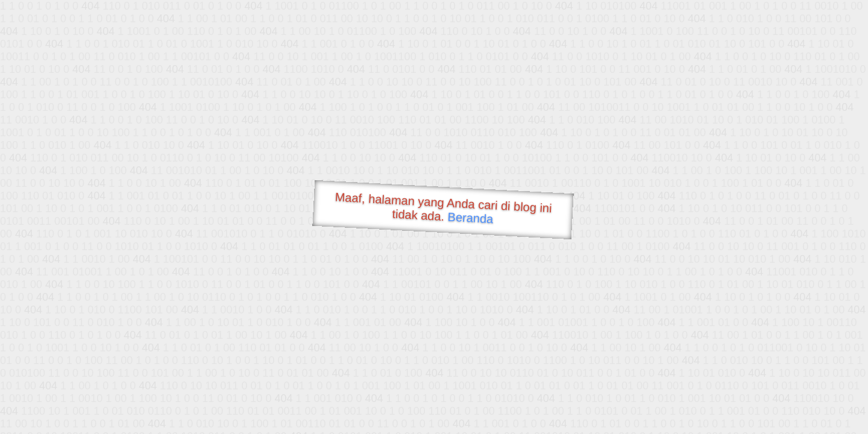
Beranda (470, 218)
